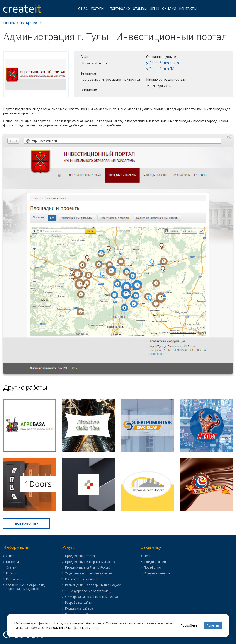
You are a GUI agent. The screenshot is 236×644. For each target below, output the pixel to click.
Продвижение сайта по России (88, 568)
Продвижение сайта (80, 556)
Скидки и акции (155, 562)
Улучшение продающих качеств (88, 573)
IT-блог (11, 573)
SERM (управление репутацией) (88, 591)
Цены (154, 9)
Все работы (26, 523)
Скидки (169, 9)
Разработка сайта (164, 63)
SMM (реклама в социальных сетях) (91, 597)
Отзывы (140, 9)
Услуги (97, 9)
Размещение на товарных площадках (93, 585)
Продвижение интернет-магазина (90, 562)
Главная (9, 23)
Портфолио (120, 9)
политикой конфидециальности (75, 628)
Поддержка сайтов (79, 609)
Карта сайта (15, 579)
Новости (12, 562)
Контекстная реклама (81, 579)
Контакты (188, 9)
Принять (213, 625)
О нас (83, 9)
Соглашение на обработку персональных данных (26, 587)
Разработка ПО (162, 69)
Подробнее (189, 625)
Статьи (11, 568)
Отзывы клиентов (157, 573)
